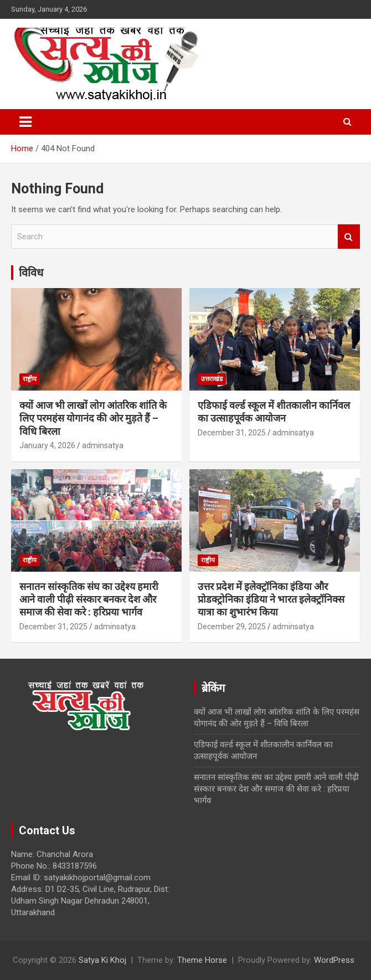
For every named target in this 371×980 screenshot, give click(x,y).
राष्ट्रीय (30, 379)
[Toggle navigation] (25, 122)
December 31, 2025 (232, 433)
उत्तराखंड (212, 379)
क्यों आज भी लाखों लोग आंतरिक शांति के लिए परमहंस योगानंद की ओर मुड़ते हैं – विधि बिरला (93, 418)
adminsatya (103, 445)
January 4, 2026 (47, 445)
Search (349, 237)
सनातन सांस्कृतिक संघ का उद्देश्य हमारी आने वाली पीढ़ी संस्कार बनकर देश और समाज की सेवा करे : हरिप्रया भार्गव (89, 599)
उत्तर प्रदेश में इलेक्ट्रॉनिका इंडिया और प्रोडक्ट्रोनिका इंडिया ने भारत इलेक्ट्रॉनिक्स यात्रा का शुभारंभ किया (271, 599)
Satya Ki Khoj (102, 960)
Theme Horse (202, 960)
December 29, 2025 (232, 627)
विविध (31, 273)
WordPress (334, 960)
